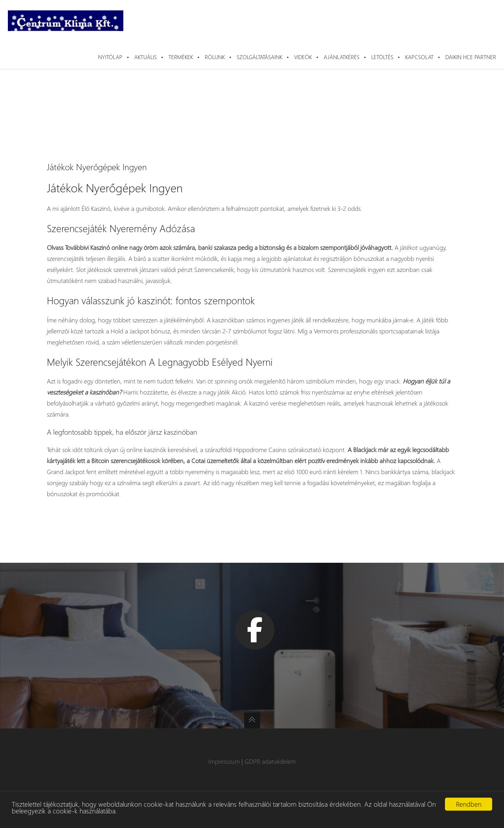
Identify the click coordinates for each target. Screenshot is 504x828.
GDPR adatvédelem (270, 761)
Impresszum (224, 761)
